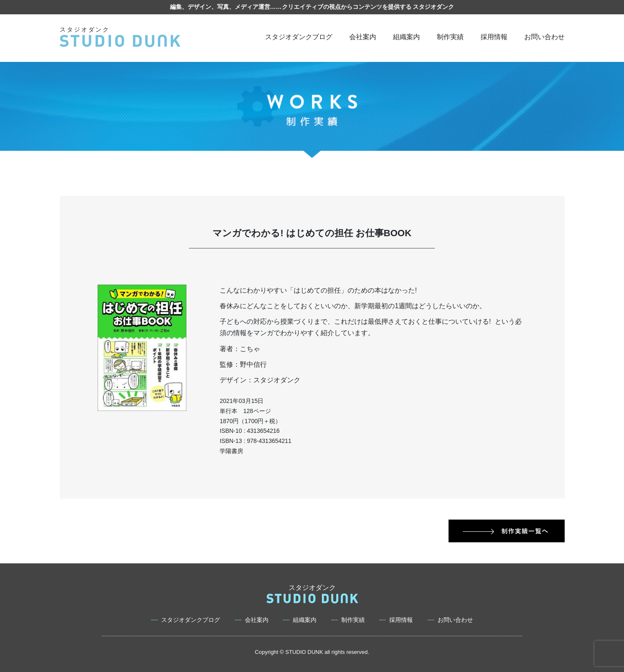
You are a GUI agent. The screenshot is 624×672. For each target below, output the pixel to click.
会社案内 (363, 37)
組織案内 (406, 37)
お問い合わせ (544, 37)
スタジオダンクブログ (299, 37)
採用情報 (494, 37)
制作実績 (450, 37)
